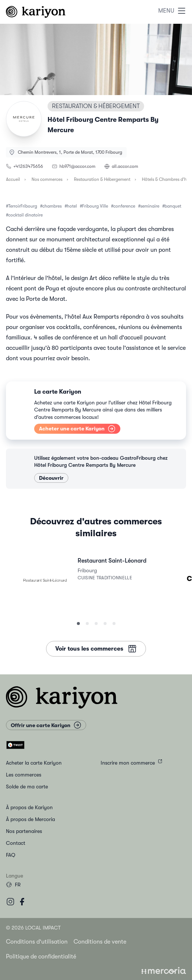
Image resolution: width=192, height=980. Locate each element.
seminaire (150, 206)
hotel (72, 206)
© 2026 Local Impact (33, 928)
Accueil (13, 179)
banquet (173, 206)
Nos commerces (47, 179)
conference (124, 206)
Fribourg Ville (95, 206)
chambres (52, 206)
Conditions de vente (100, 942)
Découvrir (51, 478)
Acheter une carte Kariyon (77, 429)
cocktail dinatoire (25, 215)
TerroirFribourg (23, 206)
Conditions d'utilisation (37, 942)
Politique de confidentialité (41, 957)
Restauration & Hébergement (102, 179)
